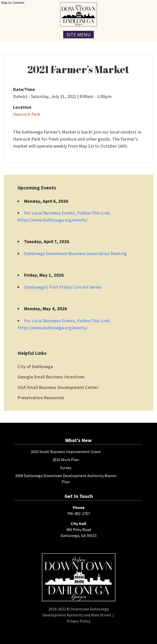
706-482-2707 (78, 513)
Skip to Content (13, 3)
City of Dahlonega (35, 366)
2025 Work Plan (66, 460)
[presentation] (78, 14)
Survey (66, 468)
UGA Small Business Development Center (58, 387)
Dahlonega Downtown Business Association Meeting (75, 253)
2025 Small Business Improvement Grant (66, 452)
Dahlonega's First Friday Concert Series (63, 287)
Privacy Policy (78, 621)
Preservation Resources (41, 398)
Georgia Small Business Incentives (51, 377)
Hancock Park (27, 114)
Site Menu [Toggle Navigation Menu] (78, 34)
